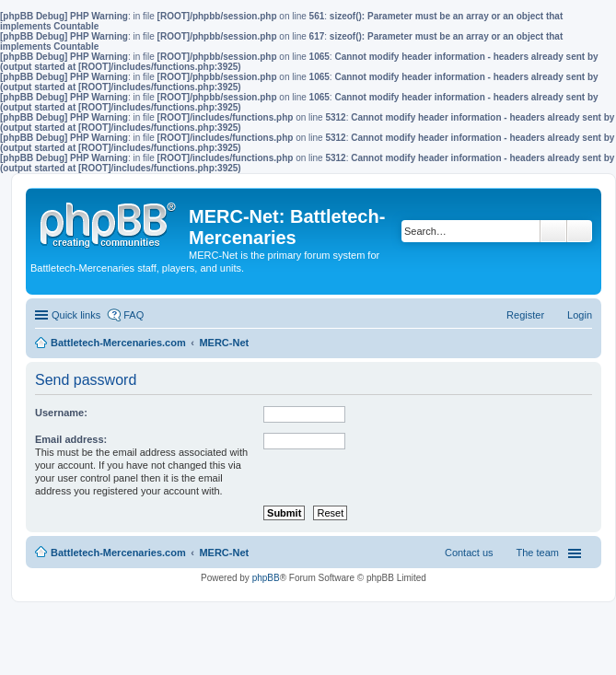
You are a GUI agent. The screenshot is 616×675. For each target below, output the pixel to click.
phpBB (266, 578)
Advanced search (580, 231)
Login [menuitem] (580, 315)
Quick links (76, 315)
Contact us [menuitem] (469, 553)
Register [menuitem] (525, 315)
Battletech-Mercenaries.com (118, 553)
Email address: (71, 439)
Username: (61, 413)
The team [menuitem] (538, 553)
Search (553, 231)
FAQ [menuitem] (134, 315)
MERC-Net (224, 553)
